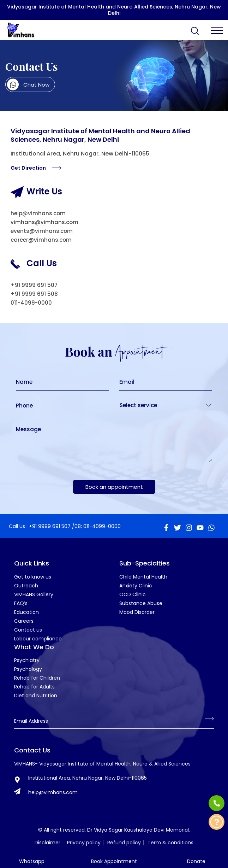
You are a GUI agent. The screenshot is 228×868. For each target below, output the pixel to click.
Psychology (28, 669)
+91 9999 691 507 (34, 285)
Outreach (26, 586)
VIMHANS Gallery (34, 594)
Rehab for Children (37, 678)
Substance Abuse (141, 603)
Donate (196, 861)
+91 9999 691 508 (34, 294)
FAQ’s (21, 603)
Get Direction (36, 168)
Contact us (28, 630)
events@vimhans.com (42, 231)
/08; (77, 526)
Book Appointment (114, 861)
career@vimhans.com (41, 240)
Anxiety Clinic (136, 586)
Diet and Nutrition (36, 696)
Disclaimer (47, 843)
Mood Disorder (137, 612)
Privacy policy (84, 843)
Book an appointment (114, 487)
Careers (24, 621)
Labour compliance (38, 639)
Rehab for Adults (34, 687)
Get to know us (33, 577)
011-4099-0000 (31, 303)
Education (26, 612)
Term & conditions (170, 843)
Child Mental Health (143, 577)
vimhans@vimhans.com (44, 222)
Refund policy (124, 843)
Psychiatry (27, 660)
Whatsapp (32, 861)
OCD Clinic (133, 594)
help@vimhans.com (38, 213)
